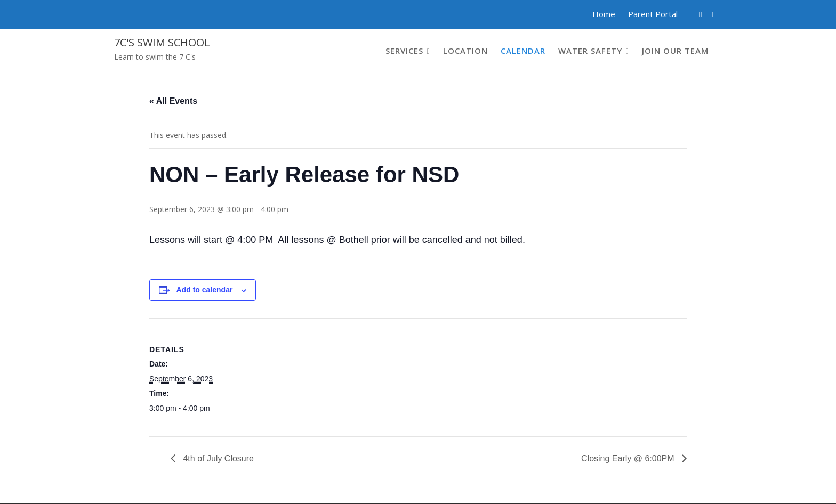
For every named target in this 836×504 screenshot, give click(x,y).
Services (404, 51)
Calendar (523, 51)
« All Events (173, 101)
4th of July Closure (217, 458)
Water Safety (590, 51)
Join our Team (675, 51)
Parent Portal (653, 14)
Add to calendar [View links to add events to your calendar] (205, 290)
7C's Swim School (162, 42)
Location (465, 51)
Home (604, 14)
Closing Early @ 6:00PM (629, 458)
